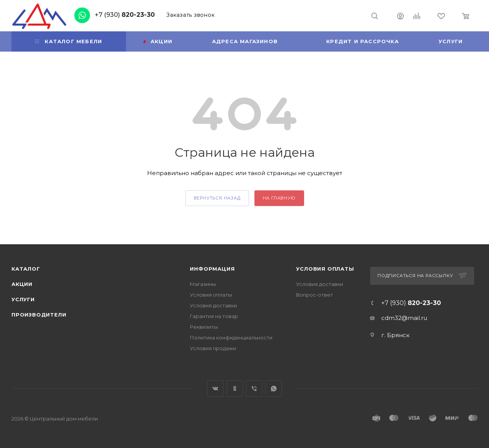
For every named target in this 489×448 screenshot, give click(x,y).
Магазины (203, 284)
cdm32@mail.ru (404, 318)
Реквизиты (204, 327)
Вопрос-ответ (315, 295)
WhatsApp (274, 389)
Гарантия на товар (214, 316)
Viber (254, 389)
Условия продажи (213, 348)
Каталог (26, 269)
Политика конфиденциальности (231, 338)
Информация (212, 269)
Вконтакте (215, 389)
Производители (39, 315)
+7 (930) (125, 15)
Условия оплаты (211, 295)
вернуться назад (217, 198)
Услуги (23, 299)
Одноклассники (235, 389)
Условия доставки (213, 305)
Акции (22, 284)
